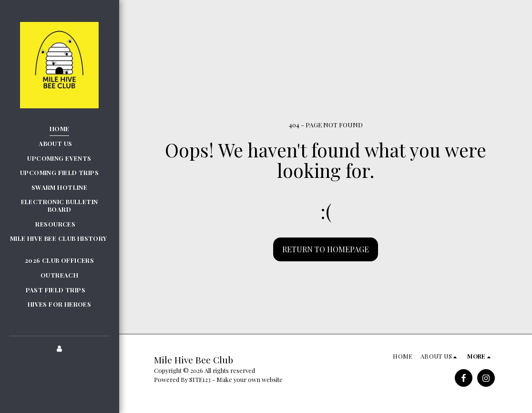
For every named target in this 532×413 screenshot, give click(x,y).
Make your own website (250, 379)
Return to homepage (326, 249)
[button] (59, 144)
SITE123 (200, 379)
